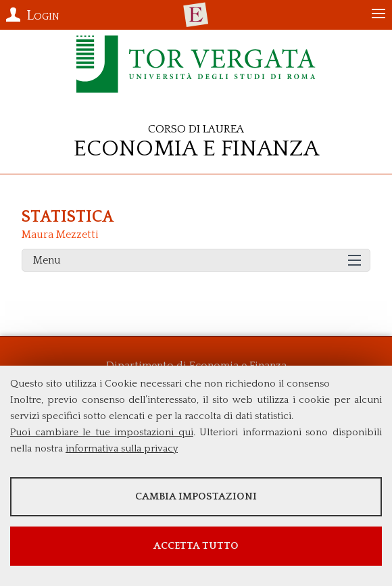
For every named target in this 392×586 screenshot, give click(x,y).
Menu (47, 260)
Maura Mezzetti (60, 235)
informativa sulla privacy (122, 448)
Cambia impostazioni (196, 496)
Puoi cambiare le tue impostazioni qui (102, 432)
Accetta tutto (196, 546)
